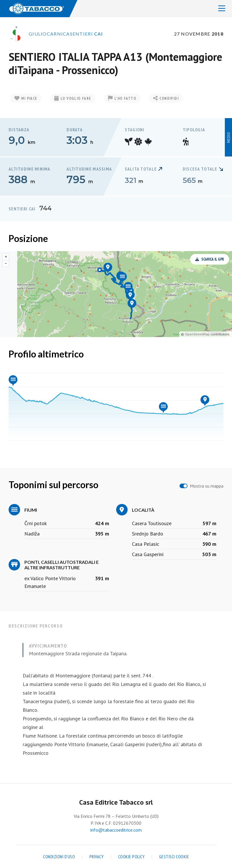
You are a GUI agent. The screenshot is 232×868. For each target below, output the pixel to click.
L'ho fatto (122, 98)
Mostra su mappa (207, 486)
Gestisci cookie (174, 857)
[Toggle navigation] (222, 9)
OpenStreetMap (197, 334)
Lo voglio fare (73, 98)
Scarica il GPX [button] (210, 259)
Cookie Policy (131, 857)
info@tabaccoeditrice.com (116, 830)
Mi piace (26, 98)
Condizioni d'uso (59, 857)
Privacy (97, 857)
